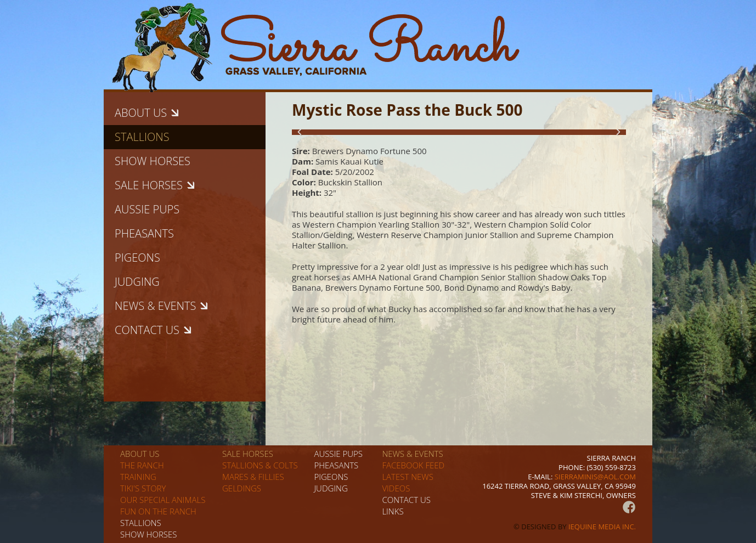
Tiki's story (143, 488)
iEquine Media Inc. (602, 527)
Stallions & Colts (260, 465)
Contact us (406, 500)
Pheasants (144, 233)
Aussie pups (147, 209)
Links (393, 511)
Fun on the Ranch (158, 511)
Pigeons (137, 258)
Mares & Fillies (253, 477)
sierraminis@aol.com (595, 477)
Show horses (153, 161)
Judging (137, 282)
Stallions (142, 137)
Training (138, 477)
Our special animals (163, 500)
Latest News (407, 477)
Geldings (242, 488)
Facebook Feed (413, 465)
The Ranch (142, 465)
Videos (396, 488)
